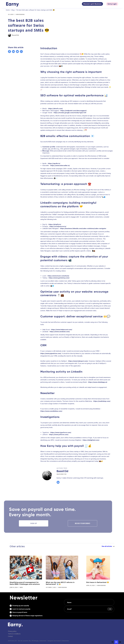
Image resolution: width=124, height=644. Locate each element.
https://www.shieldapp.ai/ (98, 382)
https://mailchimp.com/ (102, 401)
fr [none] (112, 642)
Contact (10, 636)
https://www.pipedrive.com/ (51, 353)
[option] (112, 642)
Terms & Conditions (14, 634)
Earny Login (112, 4)
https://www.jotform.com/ (59, 435)
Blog (13, 10)
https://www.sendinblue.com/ (51, 411)
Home (8, 10)
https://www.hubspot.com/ (78, 361)
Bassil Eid (62, 471)
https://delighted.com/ (91, 440)
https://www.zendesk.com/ (60, 332)
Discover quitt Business (92, 4)
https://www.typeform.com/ (61, 432)
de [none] (120, 642)
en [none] (116, 642)
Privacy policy (12, 631)
